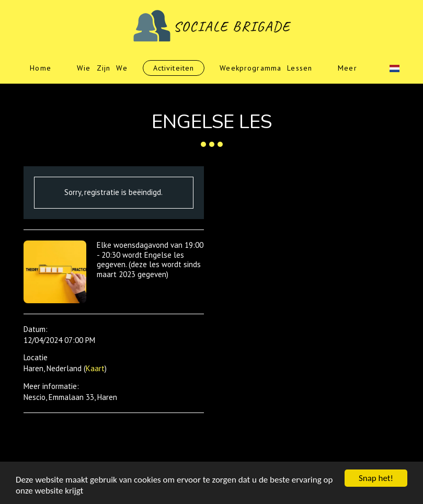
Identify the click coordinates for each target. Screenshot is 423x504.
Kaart (95, 368)
